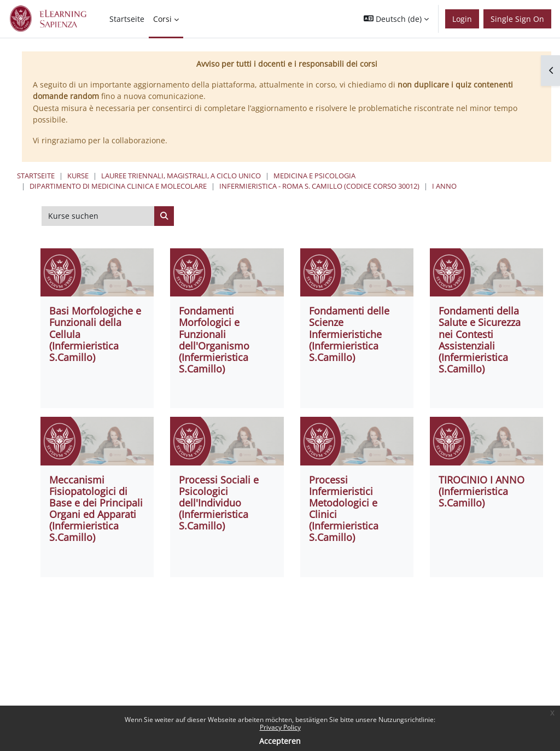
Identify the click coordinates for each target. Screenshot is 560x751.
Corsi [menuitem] (162, 19)
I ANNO (444, 186)
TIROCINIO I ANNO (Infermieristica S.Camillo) (482, 491)
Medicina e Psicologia (314, 176)
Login (462, 19)
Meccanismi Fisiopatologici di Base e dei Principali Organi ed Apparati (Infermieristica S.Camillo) (96, 508)
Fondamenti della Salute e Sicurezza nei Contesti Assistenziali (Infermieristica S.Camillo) (480, 339)
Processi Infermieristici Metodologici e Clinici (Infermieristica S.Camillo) (344, 508)
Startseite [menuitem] (127, 19)
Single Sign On (517, 19)
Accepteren (280, 741)
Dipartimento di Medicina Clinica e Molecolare (118, 186)
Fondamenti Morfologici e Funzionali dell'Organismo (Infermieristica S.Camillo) (214, 339)
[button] (396, 19)
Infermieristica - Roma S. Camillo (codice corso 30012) (319, 186)
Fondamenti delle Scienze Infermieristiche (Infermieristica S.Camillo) (349, 334)
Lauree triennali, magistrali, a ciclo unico (181, 176)
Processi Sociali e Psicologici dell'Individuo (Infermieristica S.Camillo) (219, 503)
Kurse (78, 176)
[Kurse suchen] (98, 216)
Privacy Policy (280, 727)
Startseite (36, 176)
